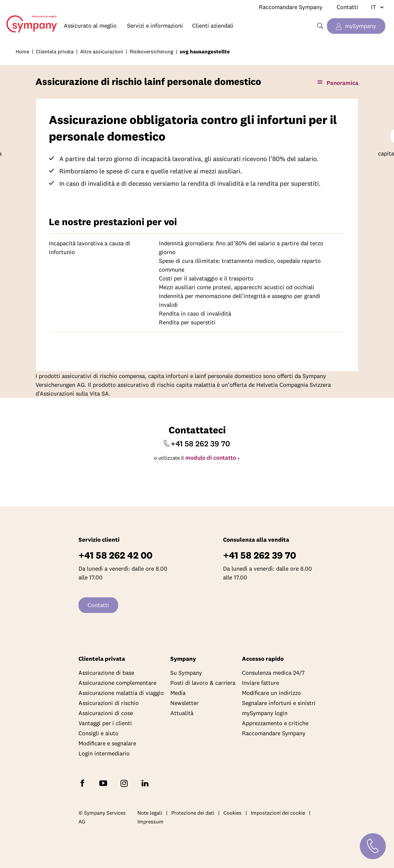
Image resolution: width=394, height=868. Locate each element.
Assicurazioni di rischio (109, 703)
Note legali (150, 813)
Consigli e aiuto (98, 733)
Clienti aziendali (213, 26)
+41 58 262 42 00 (115, 555)
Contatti (347, 7)
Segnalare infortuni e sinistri (279, 703)
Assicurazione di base (106, 673)
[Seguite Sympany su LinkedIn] (146, 783)
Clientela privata (55, 51)
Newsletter (184, 703)
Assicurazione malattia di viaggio (121, 693)
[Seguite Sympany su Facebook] (84, 783)
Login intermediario (104, 753)
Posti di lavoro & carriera (203, 683)
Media (178, 693)
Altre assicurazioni (102, 51)
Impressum (150, 822)
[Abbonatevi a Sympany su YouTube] (105, 783)
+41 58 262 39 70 (200, 443)
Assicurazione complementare (117, 683)
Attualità (182, 713)
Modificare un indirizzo (271, 693)
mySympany (360, 26)
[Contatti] (373, 846)
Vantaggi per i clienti (105, 723)
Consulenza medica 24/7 (273, 673)
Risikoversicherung (151, 51)
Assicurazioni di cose (106, 713)
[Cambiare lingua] (375, 7)
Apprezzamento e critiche (275, 723)
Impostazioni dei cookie (278, 813)
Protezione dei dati (193, 813)
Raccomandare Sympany (291, 7)
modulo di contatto (211, 458)
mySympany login (265, 713)
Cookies (232, 813)
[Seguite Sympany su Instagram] (125, 783)
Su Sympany (186, 673)
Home (29, 19)
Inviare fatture (260, 683)
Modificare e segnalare (107, 743)
